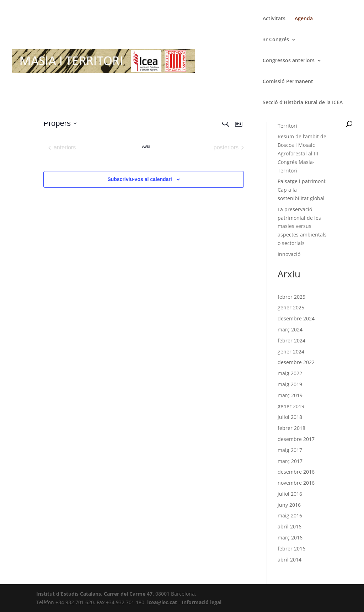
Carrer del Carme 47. (129, 594)
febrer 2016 (291, 549)
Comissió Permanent (288, 82)
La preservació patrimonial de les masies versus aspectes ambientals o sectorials (302, 226)
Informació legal (202, 602)
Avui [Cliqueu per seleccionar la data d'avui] (146, 147)
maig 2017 (290, 450)
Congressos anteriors (289, 61)
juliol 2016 (290, 494)
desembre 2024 (296, 318)
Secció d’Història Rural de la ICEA (303, 103)
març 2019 (290, 395)
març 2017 (290, 461)
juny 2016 (289, 505)
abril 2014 (290, 560)
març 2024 (290, 329)
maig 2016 (290, 515)
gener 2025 (291, 307)
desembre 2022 (296, 362)
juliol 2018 (290, 417)
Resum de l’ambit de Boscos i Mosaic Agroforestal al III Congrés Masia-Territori (302, 153)
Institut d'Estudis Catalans (69, 594)
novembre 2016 (296, 483)
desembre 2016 (296, 472)
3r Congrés (276, 40)
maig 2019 (290, 384)
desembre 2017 (296, 439)
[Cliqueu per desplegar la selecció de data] (60, 123)
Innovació (289, 254)
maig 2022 (290, 373)
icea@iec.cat (162, 602)
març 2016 (290, 538)
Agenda (304, 19)
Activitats (274, 19)
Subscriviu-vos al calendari (140, 179)
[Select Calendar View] (239, 123)
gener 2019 (291, 406)
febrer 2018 (291, 428)
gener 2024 (291, 352)
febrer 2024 (291, 340)
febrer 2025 (291, 297)
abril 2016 (290, 526)
